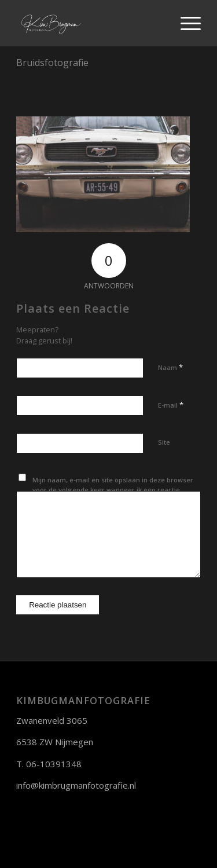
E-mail (171, 405)
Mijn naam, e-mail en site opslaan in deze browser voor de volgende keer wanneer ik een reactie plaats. (113, 489)
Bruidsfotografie (52, 63)
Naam (170, 367)
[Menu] (185, 23)
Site (164, 442)
